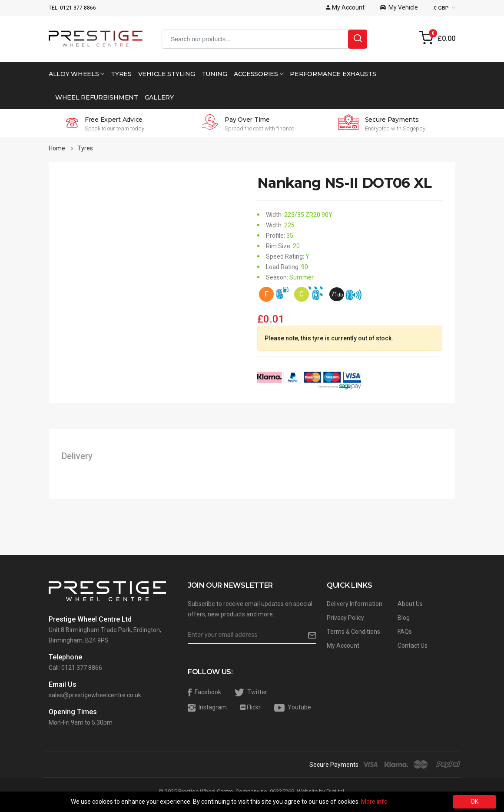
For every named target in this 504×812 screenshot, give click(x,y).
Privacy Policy (345, 618)
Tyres (121, 74)
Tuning (214, 74)
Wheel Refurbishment (97, 97)
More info (374, 802)
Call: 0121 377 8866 (75, 668)
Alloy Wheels (76, 74)
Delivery (77, 456)
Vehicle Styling (167, 74)
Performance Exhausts (333, 74)
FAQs (405, 632)
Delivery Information (355, 604)
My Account (343, 646)
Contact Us (413, 646)
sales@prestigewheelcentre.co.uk (95, 695)
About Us (410, 604)
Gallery (159, 97)
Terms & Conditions (353, 632)
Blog (404, 618)
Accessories (259, 74)
